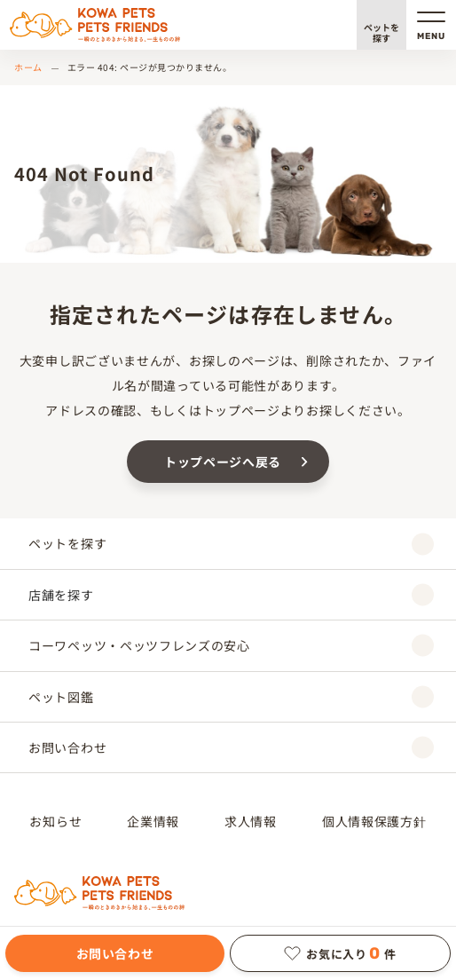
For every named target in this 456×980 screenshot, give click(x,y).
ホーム (28, 67)
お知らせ (55, 821)
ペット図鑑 (231, 696)
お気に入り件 (340, 953)
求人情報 (251, 821)
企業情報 (153, 821)
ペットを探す (381, 32)
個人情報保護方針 (374, 821)
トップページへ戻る (223, 462)
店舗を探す (231, 594)
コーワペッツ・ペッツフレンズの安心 (231, 646)
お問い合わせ (115, 953)
